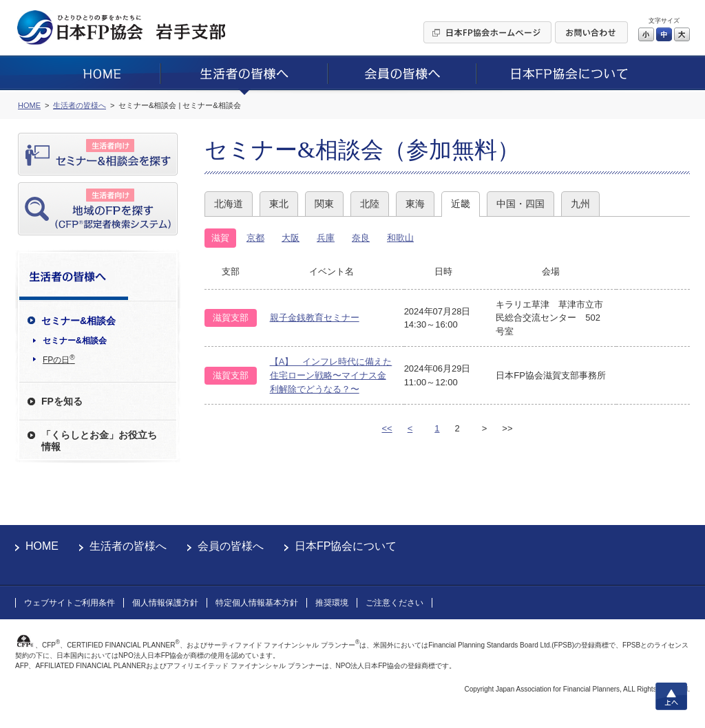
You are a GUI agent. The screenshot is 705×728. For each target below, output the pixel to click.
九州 (580, 204)
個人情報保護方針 (165, 603)
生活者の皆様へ (128, 546)
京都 (255, 238)
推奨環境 (332, 603)
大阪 (291, 238)
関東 (324, 204)
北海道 (229, 204)
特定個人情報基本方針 (257, 603)
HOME (42, 546)
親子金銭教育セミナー (315, 318)
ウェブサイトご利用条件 (70, 603)
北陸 (370, 204)
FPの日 (59, 359)
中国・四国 (520, 204)
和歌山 (400, 238)
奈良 (361, 238)
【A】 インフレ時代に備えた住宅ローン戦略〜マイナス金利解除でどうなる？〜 (331, 375)
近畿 (461, 204)
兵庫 (326, 238)
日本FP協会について (346, 546)
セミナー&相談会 (75, 341)
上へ (671, 696)
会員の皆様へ (231, 546)
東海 (415, 204)
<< (387, 428)
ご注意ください (394, 603)
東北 (279, 204)
